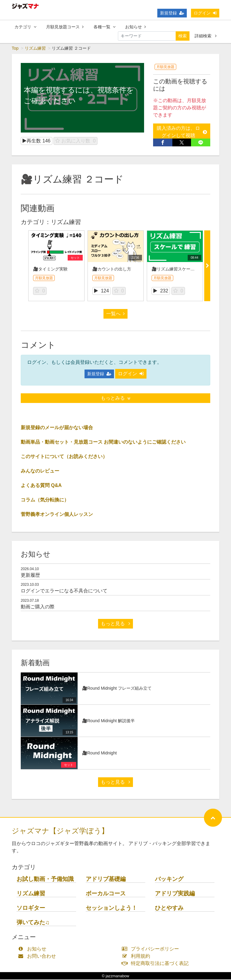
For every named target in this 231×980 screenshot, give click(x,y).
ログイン (205, 13)
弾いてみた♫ (33, 923)
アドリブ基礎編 (106, 880)
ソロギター (31, 908)
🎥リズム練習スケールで (175, 270)
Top (15, 49)
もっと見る (115, 624)
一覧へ (115, 314)
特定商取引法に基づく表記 (157, 964)
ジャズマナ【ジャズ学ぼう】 (60, 831)
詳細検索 (206, 36)
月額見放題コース (65, 27)
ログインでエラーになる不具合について (64, 591)
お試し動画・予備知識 (45, 880)
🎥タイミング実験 (50, 270)
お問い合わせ (38, 957)
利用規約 (137, 957)
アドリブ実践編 (175, 894)
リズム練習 (35, 49)
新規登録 (172, 13)
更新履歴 (30, 576)
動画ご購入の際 (38, 607)
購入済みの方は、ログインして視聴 (182, 132)
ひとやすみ (169, 908)
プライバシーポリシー (152, 949)
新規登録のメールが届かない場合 (57, 428)
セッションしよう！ (111, 908)
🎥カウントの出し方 (112, 270)
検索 (183, 36)
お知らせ (136, 27)
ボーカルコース (106, 894)
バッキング (169, 880)
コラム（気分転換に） (45, 500)
